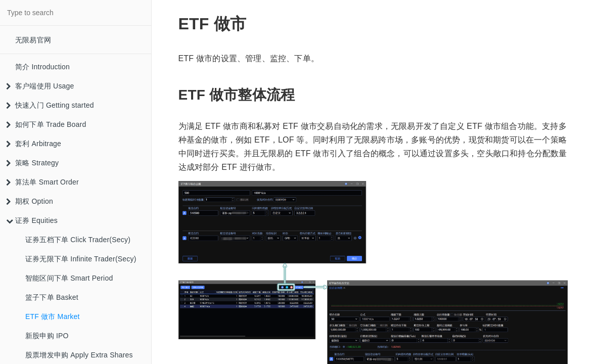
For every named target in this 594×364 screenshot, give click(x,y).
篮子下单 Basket (52, 297)
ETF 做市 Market (53, 316)
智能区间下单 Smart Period (69, 278)
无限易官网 (33, 40)
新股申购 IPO (47, 336)
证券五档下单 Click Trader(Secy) (78, 240)
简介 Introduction (42, 67)
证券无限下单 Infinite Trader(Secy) (81, 259)
